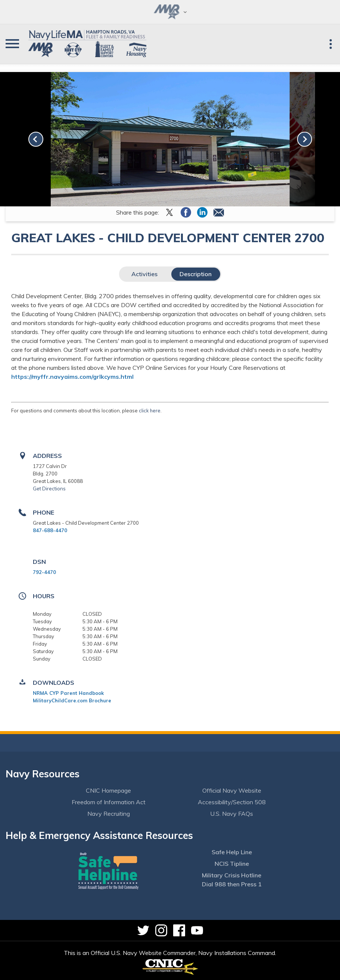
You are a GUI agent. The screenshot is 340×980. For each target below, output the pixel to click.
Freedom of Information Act (109, 802)
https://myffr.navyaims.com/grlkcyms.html (72, 377)
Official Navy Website (232, 790)
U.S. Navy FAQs (232, 814)
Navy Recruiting (109, 814)
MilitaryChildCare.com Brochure (72, 700)
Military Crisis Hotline (232, 875)
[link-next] (305, 139)
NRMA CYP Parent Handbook (68, 693)
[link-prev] (36, 139)
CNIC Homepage (108, 790)
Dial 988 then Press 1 (232, 884)
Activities (144, 274)
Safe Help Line (232, 852)
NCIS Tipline (232, 864)
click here (150, 411)
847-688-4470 (50, 530)
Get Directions (49, 489)
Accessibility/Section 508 (232, 802)
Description (196, 274)
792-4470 (44, 572)
